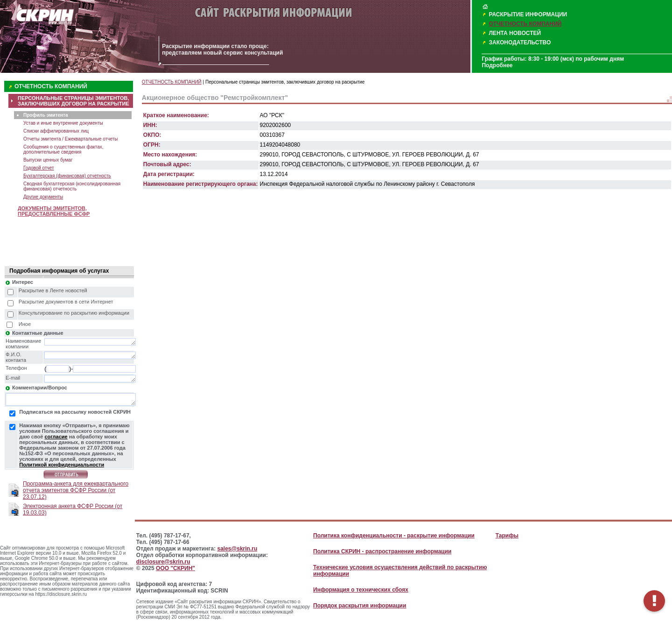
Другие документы (43, 197)
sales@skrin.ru (238, 549)
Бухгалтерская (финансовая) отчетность (67, 176)
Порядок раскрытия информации (360, 606)
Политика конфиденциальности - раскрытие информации (394, 536)
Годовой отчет (39, 168)
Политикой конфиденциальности (62, 465)
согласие (56, 437)
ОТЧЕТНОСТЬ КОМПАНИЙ (525, 24)
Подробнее (497, 65)
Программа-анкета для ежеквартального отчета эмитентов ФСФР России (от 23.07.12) (76, 490)
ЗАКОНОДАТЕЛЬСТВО (520, 42)
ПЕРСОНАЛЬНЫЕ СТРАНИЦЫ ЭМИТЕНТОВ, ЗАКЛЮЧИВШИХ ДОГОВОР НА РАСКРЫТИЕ (73, 101)
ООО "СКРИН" (175, 568)
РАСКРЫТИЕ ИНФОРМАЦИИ (528, 14)
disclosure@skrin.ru (163, 562)
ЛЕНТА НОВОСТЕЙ (515, 33)
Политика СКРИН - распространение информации (382, 551)
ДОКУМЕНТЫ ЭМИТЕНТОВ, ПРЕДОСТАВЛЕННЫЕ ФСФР (54, 211)
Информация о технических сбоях (361, 590)
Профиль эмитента (45, 115)
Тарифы (507, 536)
